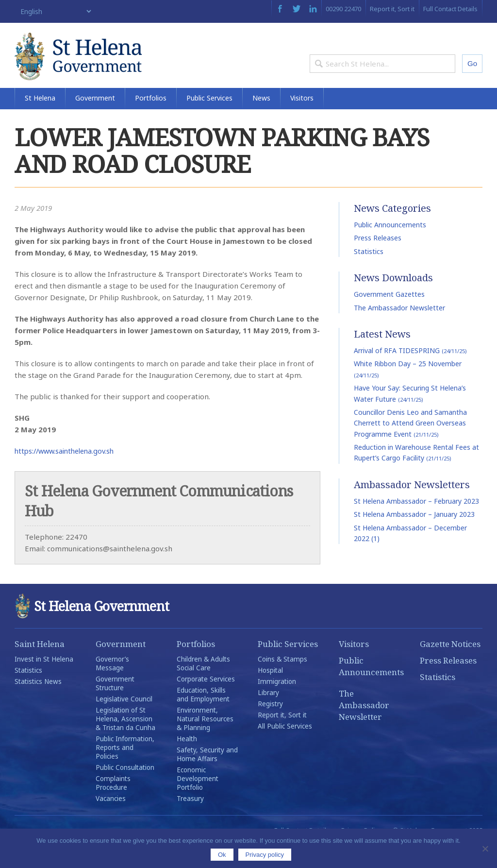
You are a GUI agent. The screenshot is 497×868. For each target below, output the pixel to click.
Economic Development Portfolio (198, 801)
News (261, 120)
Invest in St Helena (44, 681)
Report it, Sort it (392, 9)
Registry (270, 726)
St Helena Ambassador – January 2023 (414, 537)
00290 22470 (343, 9)
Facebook (280, 9)
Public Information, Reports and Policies (125, 770)
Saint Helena (40, 666)
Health (187, 761)
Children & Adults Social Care (203, 686)
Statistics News (38, 704)
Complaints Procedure (113, 805)
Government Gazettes (389, 317)
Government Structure (115, 706)
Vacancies (111, 821)
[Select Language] (54, 11)
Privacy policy (265, 855)
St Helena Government (99, 64)
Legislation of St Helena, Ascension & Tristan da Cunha (125, 741)
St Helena (40, 120)
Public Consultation (125, 790)
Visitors (302, 120)
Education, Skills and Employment (203, 717)
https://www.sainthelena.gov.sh (68, 473)
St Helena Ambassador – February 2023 (416, 523)
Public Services (209, 120)
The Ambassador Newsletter (399, 330)
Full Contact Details (450, 9)
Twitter (297, 9)
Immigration (277, 704)
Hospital (270, 693)
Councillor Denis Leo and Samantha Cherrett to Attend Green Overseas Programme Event (410, 445)
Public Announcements (390, 247)
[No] (485, 849)
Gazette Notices (450, 666)
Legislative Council (124, 721)
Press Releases (378, 261)
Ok (222, 855)
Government (95, 120)
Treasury (190, 821)
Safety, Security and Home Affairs (207, 777)
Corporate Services (206, 701)
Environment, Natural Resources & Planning (205, 741)
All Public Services (285, 749)
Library (268, 715)
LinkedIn (313, 9)
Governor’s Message (112, 686)
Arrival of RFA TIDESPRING (410, 373)
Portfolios (151, 120)
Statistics (369, 274)
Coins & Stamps (282, 681)
